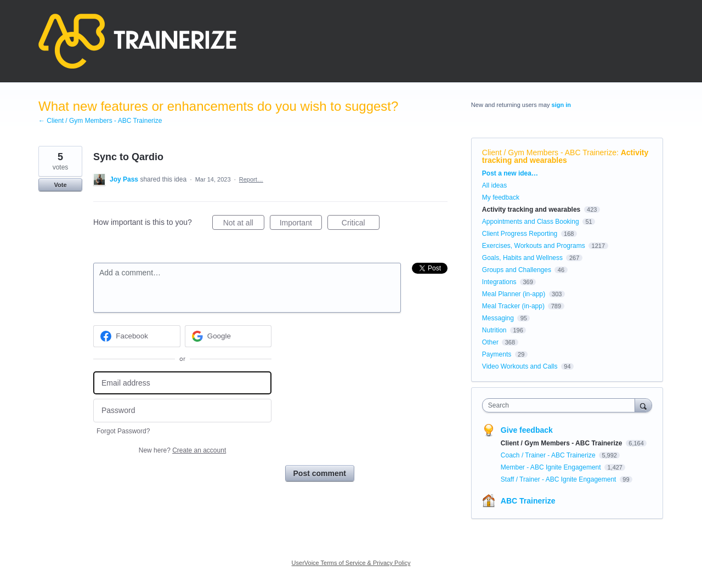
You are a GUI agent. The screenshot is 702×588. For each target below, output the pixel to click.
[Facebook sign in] (137, 336)
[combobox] (561, 405)
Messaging (498, 318)
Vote (60, 185)
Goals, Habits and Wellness (522, 258)
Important (301, 224)
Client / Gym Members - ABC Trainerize (549, 152)
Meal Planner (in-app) (514, 294)
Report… (251, 179)
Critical (361, 224)
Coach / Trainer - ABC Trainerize (549, 455)
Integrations (499, 282)
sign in (561, 105)
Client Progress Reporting (520, 234)
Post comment (320, 473)
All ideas (494, 185)
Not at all (244, 224)
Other (490, 342)
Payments (497, 354)
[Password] (182, 411)
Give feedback (527, 430)
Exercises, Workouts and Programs (534, 246)
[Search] (643, 405)
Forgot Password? (123, 431)
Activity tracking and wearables (565, 156)
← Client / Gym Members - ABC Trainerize (100, 121)
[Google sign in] (228, 336)
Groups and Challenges (517, 270)
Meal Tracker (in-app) (513, 306)
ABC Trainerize (528, 501)
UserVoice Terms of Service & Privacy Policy (351, 563)
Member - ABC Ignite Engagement (552, 467)
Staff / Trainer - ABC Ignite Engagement (559, 479)
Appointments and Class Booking (531, 222)
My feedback (501, 197)
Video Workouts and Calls (520, 366)
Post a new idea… (510, 173)
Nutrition (494, 330)
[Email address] (182, 383)
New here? (182, 450)
